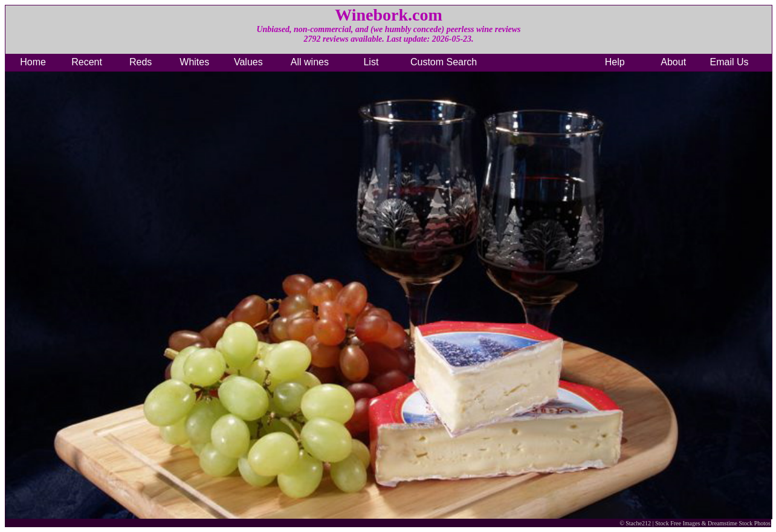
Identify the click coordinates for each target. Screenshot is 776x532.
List (371, 62)
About (673, 62)
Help (615, 62)
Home (33, 62)
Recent (87, 62)
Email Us (729, 62)
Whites (194, 62)
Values (248, 62)
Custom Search (444, 62)
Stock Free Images (677, 523)
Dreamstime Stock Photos (739, 523)
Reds (141, 62)
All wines (310, 62)
